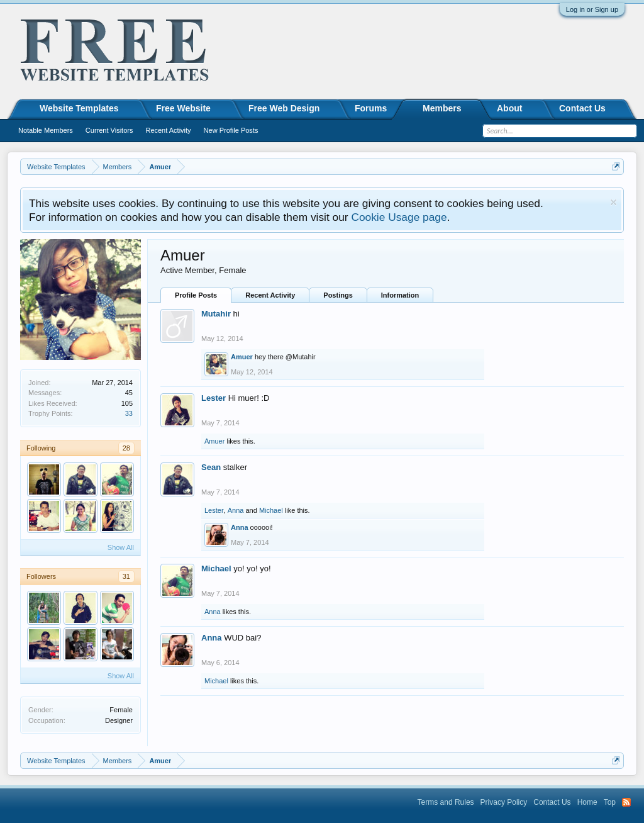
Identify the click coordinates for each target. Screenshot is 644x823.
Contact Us (582, 108)
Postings (338, 295)
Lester (214, 398)
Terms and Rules (446, 802)
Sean (211, 467)
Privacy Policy (504, 802)
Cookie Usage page (399, 217)
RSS (626, 802)
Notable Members (46, 130)
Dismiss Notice (613, 202)
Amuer (242, 357)
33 (129, 413)
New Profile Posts (231, 130)
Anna (236, 510)
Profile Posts (196, 295)
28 (126, 448)
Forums (371, 108)
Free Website (183, 108)
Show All (121, 547)
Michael (271, 510)
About (509, 108)
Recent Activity (270, 295)
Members (442, 108)
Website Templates (79, 108)
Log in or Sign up (592, 9)
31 (126, 576)
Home (587, 802)
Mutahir (216, 314)
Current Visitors (109, 130)
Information (400, 295)
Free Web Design (284, 108)
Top (610, 802)
